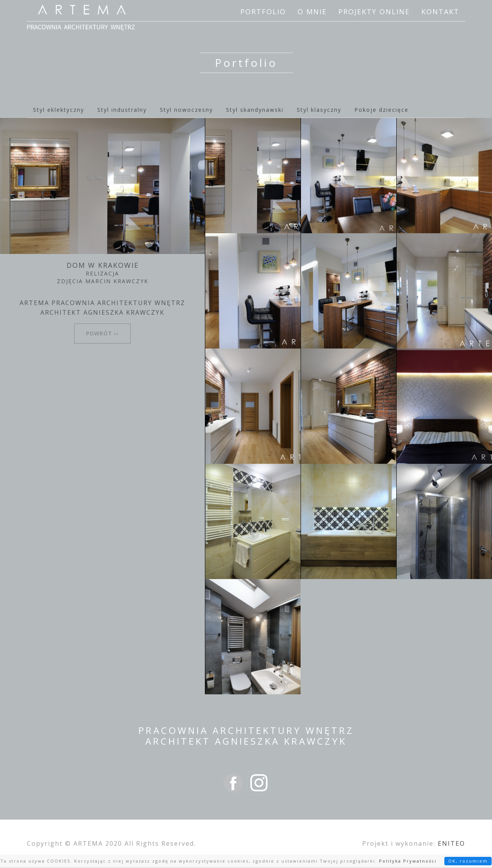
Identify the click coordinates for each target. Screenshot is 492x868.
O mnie (312, 12)
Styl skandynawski (255, 110)
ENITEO (451, 843)
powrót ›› (102, 333)
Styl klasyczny (319, 110)
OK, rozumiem (468, 861)
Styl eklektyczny (59, 110)
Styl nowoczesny (186, 110)
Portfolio (263, 12)
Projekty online (374, 12)
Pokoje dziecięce (381, 110)
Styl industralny (122, 110)
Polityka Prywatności (408, 861)
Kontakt (440, 12)
